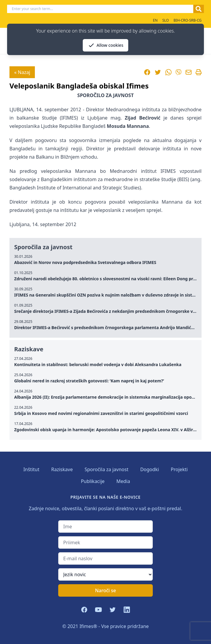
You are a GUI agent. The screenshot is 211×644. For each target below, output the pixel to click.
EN (155, 20)
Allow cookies (105, 45)
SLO (165, 20)
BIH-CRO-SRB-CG (188, 20)
